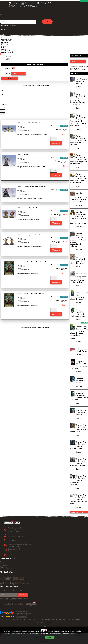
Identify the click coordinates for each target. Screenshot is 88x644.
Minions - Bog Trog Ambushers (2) (29, 235)
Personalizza (39, 637)
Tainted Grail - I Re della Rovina (81, 413)
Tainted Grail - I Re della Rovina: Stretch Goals (79, 446)
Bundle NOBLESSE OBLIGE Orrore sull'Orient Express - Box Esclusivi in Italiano (79, 218)
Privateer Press (25, 131)
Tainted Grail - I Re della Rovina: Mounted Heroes (79, 463)
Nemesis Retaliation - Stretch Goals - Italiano (79, 397)
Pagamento (4, 567)
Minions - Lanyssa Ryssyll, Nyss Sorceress (31, 187)
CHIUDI (45, 640)
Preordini (75, 74)
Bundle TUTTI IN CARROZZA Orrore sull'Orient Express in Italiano (79, 198)
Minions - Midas (22, 155)
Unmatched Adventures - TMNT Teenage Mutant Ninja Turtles (78, 278)
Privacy (80, 634)
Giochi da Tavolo (6, 39)
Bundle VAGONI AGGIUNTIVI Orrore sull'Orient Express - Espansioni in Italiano (79, 240)
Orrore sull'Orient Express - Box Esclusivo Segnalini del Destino (79, 160)
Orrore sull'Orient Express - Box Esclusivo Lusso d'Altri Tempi (79, 179)
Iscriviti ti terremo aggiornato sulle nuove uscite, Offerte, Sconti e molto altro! (14, 599)
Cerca (8, 69)
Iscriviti (23, 595)
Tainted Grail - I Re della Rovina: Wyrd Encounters (79, 429)
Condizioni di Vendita (6, 569)
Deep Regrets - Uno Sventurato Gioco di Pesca (79, 296)
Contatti (3, 562)
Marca (7, 74)
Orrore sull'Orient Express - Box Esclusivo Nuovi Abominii (79, 141)
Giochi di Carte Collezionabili (11, 45)
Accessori (4, 49)
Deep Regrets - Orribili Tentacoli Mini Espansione (79, 313)
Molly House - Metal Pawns (82, 350)
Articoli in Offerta (7, 52)
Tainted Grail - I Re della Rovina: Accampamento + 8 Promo (79, 500)
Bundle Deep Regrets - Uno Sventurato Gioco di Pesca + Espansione (79, 331)
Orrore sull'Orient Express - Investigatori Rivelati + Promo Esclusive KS (77, 99)
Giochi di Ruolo (6, 41)
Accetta (50, 637)
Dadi (2, 48)
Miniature (4, 47)
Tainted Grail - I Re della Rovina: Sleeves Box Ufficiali (79, 481)
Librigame (4, 42)
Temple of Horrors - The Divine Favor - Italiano (79, 365)
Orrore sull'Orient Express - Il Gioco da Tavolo (77, 260)
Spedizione (3, 566)
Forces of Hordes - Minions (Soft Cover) (31, 294)
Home (3, 38)
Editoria (4, 44)
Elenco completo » (77, 512)
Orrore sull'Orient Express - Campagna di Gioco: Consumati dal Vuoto (78, 121)
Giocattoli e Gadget (8, 51)
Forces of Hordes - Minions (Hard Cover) (31, 262)
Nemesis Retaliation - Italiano (81, 381)
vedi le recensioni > (21, 617)
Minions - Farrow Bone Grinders (28, 208)
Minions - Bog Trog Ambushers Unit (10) (31, 123)
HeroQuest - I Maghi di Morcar (82, 81)
